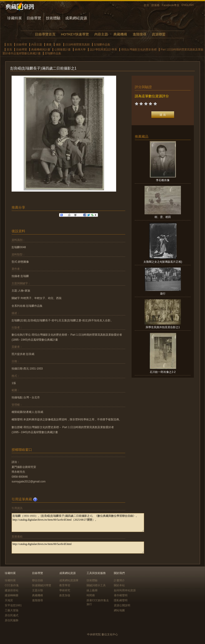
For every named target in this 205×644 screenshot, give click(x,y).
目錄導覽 (34, 18)
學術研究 (65, 590)
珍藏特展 (15, 18)
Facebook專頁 (171, 5)
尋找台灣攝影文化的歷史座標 (139, 50)
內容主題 (101, 34)
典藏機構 (120, 34)
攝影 (58, 45)
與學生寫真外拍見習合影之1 (163, 327)
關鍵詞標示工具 (96, 585)
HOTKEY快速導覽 (75, 34)
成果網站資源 (76, 18)
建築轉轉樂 (12, 595)
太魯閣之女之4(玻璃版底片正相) (163, 262)
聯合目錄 (37, 580)
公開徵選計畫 (62, 50)
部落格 (155, 5)
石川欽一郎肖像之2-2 (163, 372)
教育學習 (65, 585)
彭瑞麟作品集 (102, 45)
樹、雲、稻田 (163, 217)
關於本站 (119, 585)
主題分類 (37, 590)
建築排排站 (12, 590)
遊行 (163, 294)
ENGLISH (188, 5)
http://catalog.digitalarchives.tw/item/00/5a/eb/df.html (78, 548)
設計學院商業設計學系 (103, 50)
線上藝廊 (92, 590)
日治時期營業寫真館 (77, 45)
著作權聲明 (121, 595)
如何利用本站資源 (125, 590)
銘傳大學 (80, 50)
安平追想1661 (13, 605)
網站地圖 (119, 610)
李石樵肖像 (163, 180)
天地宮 (9, 600)
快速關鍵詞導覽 (42, 585)
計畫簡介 (119, 580)
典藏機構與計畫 (41, 50)
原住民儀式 (12, 615)
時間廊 (91, 595)
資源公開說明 (122, 605)
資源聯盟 (159, 34)
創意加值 (65, 595)
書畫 (49, 45)
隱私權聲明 (121, 600)
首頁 (146, 5)
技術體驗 (53, 18)
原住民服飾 (12, 620)
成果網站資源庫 (69, 580)
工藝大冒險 (12, 610)
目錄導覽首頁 (45, 34)
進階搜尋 (140, 34)
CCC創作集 (12, 585)
